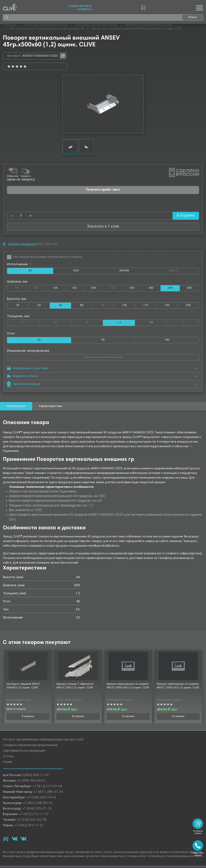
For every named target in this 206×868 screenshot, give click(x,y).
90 (103, 341)
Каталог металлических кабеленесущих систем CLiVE (43, 741)
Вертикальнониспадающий (116, 358)
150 (74, 288)
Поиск (193, 17)
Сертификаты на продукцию (24, 752)
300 (132, 288)
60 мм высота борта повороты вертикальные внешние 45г (47, 29)
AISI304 (134, 272)
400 (151, 288)
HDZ (86, 272)
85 (108, 305)
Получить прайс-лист (103, 190)
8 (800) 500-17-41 (35, 776)
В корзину (184, 216)
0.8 (62, 323)
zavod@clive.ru (85, 9)
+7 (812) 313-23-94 (47, 788)
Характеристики (51, 407)
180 (167, 341)
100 (55, 288)
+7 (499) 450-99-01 (80, 6)
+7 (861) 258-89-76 (38, 804)
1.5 (151, 323)
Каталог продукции (20, 244)
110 (146, 306)
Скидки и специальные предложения (30, 746)
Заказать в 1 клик (103, 227)
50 (21, 288)
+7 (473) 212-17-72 (34, 815)
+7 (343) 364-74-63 (41, 799)
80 (40, 288)
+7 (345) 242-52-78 (32, 821)
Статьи (8, 758)
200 (93, 288)
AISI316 (184, 271)
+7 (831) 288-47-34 (48, 793)
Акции (7, 763)
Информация (16, 407)
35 (18, 306)
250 (116, 288)
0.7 (30, 323)
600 (189, 288)
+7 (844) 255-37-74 (37, 810)
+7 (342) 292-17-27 (29, 827)
